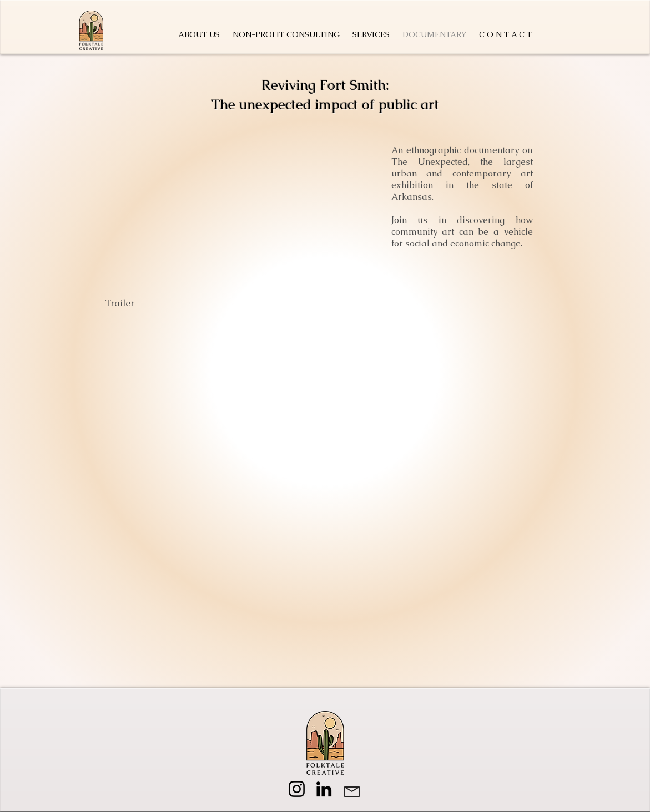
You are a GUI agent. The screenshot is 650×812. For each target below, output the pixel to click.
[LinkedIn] (324, 789)
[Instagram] (297, 789)
